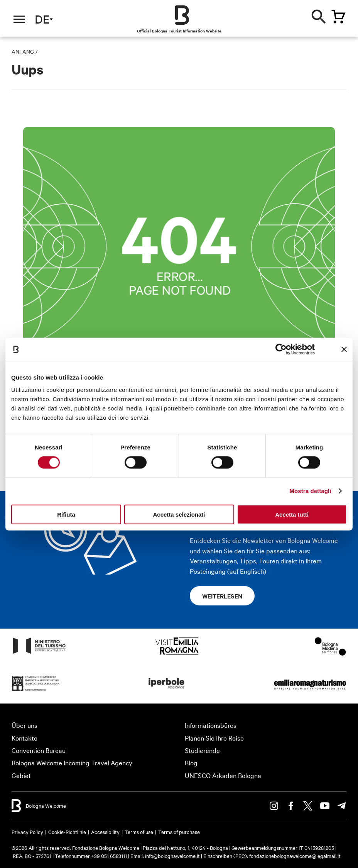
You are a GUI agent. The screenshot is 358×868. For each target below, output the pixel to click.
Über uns (24, 725)
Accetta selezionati (179, 514)
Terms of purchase (179, 832)
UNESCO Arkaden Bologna (223, 775)
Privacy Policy (27, 832)
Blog (191, 762)
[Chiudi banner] (344, 349)
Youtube (325, 806)
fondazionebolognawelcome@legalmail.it (295, 856)
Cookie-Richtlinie (67, 832)
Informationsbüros (211, 725)
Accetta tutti (292, 514)
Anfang (23, 51)
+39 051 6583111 (110, 856)
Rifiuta (66, 514)
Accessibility (105, 832)
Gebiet (21, 775)
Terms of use (139, 832)
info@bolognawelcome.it (172, 856)
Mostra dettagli (310, 491)
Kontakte (24, 738)
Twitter (308, 806)
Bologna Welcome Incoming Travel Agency (72, 762)
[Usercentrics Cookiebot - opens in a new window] (281, 349)
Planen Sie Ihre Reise (214, 738)
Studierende (202, 750)
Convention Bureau (39, 750)
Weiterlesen (222, 596)
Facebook (291, 806)
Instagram (274, 806)
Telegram (342, 806)
